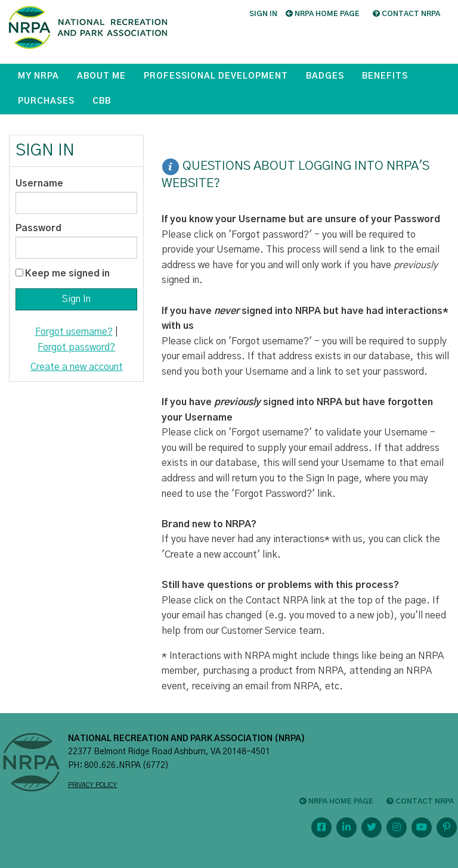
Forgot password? (76, 347)
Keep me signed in (67, 273)
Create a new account (77, 367)
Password (38, 228)
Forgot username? (74, 332)
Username (39, 183)
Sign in (263, 14)
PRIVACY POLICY (92, 785)
